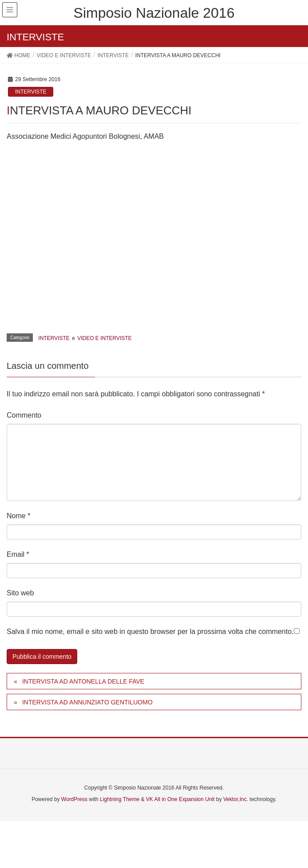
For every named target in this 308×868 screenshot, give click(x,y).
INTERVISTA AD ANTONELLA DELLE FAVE (83, 681)
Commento (24, 415)
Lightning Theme (120, 799)
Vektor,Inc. (236, 799)
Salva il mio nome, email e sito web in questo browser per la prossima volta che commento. (150, 631)
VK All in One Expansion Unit (180, 799)
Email (18, 554)
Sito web (20, 593)
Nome (18, 516)
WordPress (74, 799)
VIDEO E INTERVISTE (104, 338)
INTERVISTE (31, 92)
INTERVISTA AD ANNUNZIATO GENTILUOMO (87, 702)
